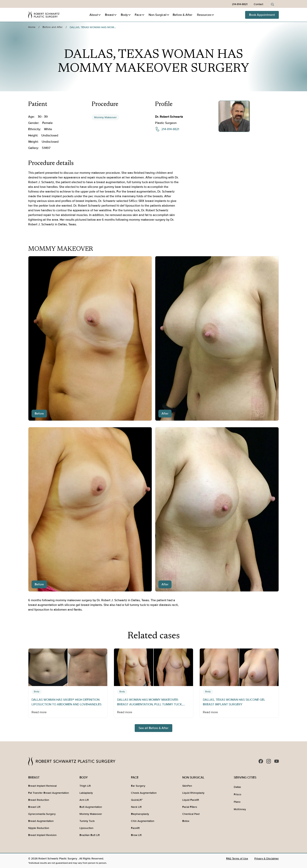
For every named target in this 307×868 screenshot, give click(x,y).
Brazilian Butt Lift (90, 835)
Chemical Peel (191, 814)
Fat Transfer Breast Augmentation (49, 793)
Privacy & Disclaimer (267, 859)
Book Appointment (262, 15)
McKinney (240, 809)
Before (182, 15)
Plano (237, 802)
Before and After (53, 27)
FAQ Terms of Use (237, 859)
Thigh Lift (85, 786)
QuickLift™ (137, 800)
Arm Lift (84, 800)
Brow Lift (136, 835)
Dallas (237, 787)
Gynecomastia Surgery (42, 814)
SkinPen (187, 786)
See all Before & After (153, 728)
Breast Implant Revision (42, 835)
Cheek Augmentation (144, 793)
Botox (186, 821)
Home (32, 27)
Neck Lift (136, 807)
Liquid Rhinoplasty (193, 793)
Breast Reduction (39, 800)
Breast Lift (34, 807)
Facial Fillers (190, 807)
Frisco (237, 794)
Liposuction (86, 828)
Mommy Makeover (105, 117)
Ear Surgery (138, 786)
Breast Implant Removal (42, 786)
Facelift (135, 828)
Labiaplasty (86, 793)
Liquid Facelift (191, 800)
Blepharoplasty (140, 814)
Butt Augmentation (91, 807)
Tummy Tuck (87, 821)
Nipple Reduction (39, 828)
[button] (95, 15)
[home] (44, 15)
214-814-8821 (240, 4)
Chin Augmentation (143, 821)
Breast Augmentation (41, 821)
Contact (258, 4)
